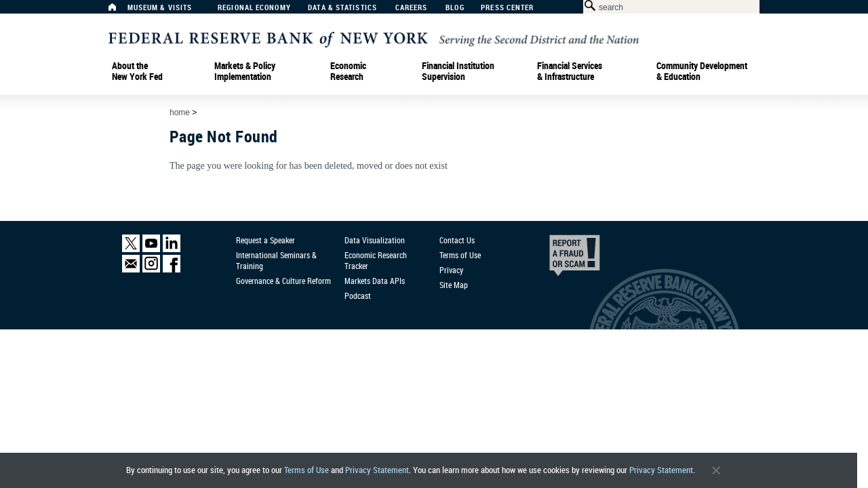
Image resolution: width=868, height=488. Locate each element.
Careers (412, 8)
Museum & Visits (160, 8)
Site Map (454, 285)
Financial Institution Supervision (458, 71)
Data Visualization (375, 240)
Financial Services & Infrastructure (570, 71)
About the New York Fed (137, 71)
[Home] (119, 11)
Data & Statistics (342, 8)
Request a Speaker (265, 240)
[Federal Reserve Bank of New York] (374, 38)
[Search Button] (588, 6)
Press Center (507, 8)
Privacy (451, 270)
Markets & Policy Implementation (245, 71)
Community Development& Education (702, 71)
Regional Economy (254, 8)
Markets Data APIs (375, 281)
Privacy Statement (377, 470)
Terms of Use (307, 470)
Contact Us (457, 240)
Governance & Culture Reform (283, 281)
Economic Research (348, 71)
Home (180, 113)
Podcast (358, 296)
